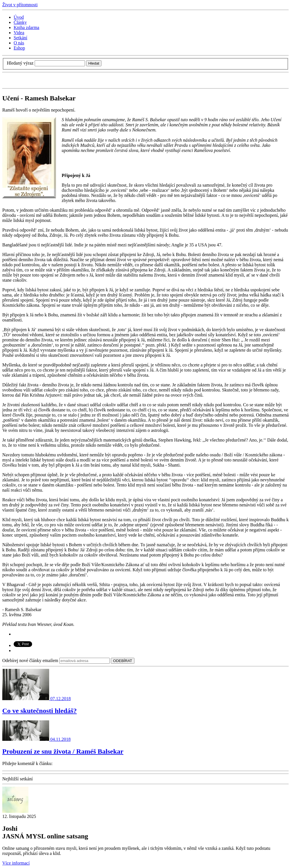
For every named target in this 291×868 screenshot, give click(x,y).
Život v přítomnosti (20, 5)
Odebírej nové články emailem (30, 660)
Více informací (16, 863)
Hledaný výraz (20, 63)
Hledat (94, 63)
